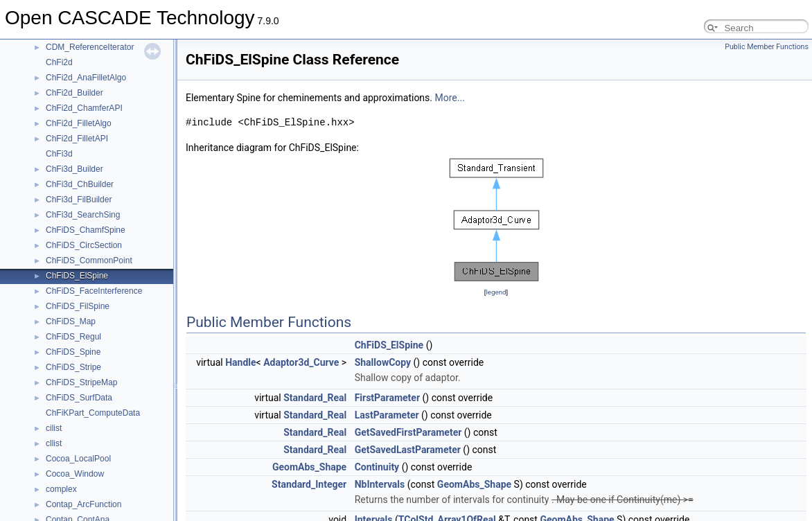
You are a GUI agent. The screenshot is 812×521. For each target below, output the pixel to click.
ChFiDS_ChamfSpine (86, 230)
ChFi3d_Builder (74, 169)
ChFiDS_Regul (73, 337)
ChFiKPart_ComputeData (93, 413)
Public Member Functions (767, 47)
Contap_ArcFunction (83, 504)
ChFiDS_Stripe (73, 367)
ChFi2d (59, 62)
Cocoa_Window (75, 474)
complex (61, 489)
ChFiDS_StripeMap (81, 382)
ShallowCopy (383, 362)
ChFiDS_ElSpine (77, 276)
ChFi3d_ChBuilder (80, 184)
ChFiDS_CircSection (84, 245)
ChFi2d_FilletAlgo (79, 123)
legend (496, 292)
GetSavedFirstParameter (408, 432)
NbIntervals (380, 484)
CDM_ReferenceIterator (90, 47)
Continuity (377, 467)
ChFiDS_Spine (73, 352)
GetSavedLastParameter (408, 450)
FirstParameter (387, 398)
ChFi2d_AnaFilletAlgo (86, 78)
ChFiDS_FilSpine (78, 306)
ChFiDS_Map (71, 321)
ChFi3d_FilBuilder (79, 200)
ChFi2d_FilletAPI (77, 139)
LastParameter (387, 415)
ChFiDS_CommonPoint (89, 260)
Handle (240, 362)
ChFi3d (59, 154)
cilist (54, 428)
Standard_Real (315, 398)
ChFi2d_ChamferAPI (84, 108)
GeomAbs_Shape (309, 467)
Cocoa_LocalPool (78, 459)
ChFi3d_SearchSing (83, 215)
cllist (54, 443)
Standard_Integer (309, 484)
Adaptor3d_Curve (301, 362)
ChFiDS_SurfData (79, 398)
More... (450, 98)
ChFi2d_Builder (74, 93)
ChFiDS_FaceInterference (94, 291)
